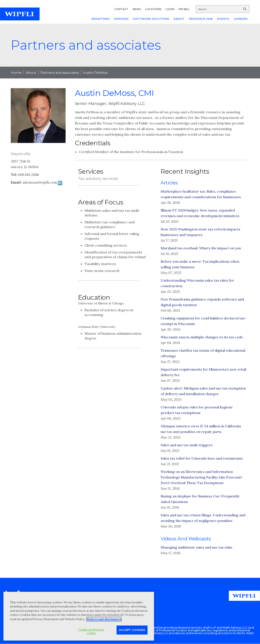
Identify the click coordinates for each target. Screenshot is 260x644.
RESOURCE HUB (201, 19)
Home (16, 73)
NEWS (137, 9)
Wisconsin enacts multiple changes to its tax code (202, 337)
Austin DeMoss (95, 73)
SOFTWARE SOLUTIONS (151, 19)
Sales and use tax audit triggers (187, 445)
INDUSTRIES (100, 19)
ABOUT (179, 19)
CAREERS (241, 19)
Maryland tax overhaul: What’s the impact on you (201, 248)
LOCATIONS (153, 9)
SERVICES (121, 19)
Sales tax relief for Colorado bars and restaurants (202, 458)
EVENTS (223, 19)
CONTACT (121, 9)
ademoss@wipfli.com (40, 182)
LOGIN (170, 9)
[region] (79, 616)
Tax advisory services (98, 179)
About (31, 73)
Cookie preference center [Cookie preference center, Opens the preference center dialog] (91, 631)
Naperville (21, 154)
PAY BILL (184, 9)
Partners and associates (60, 73)
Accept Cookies (132, 630)
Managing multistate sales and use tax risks (196, 547)
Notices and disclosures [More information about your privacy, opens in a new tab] (104, 619)
